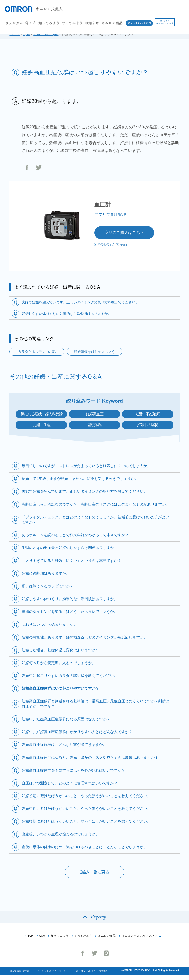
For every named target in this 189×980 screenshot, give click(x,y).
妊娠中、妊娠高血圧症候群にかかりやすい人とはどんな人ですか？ (81, 737)
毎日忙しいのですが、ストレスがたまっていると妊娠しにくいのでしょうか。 (91, 466)
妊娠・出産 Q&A (46, 34)
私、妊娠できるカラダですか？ (49, 591)
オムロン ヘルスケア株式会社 (92, 976)
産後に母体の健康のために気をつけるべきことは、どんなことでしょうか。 (89, 852)
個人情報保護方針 (19, 976)
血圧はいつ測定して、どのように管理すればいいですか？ (73, 788)
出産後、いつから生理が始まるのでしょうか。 (63, 839)
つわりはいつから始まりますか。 (51, 630)
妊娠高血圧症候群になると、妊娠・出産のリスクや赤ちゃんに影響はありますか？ (94, 763)
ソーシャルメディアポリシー (52, 976)
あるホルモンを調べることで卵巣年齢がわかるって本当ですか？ (79, 540)
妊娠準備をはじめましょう (94, 352)
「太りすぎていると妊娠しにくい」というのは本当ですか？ (75, 566)
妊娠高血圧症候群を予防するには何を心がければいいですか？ (77, 775)
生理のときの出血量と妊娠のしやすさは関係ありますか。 (73, 553)
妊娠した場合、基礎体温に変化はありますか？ (63, 655)
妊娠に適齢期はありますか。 (47, 578)
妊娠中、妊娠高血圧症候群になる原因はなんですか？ (69, 724)
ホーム (15, 34)
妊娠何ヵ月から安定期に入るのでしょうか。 (61, 668)
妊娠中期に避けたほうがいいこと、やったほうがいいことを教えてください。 (91, 814)
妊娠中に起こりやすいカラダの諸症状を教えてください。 (73, 681)
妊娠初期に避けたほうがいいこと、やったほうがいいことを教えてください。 (91, 801)
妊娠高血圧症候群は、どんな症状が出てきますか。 (67, 750)
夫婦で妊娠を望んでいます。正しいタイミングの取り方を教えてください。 (80, 302)
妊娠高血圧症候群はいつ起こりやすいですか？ (63, 693)
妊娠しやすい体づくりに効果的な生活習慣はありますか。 (66, 314)
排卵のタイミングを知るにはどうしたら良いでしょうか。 (73, 617)
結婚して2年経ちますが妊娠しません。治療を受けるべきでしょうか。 (84, 479)
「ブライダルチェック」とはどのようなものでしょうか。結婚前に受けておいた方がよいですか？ (94, 525)
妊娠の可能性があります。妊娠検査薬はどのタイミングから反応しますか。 (89, 642)
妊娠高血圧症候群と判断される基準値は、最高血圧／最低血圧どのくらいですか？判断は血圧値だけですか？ (94, 709)
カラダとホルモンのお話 (37, 352)
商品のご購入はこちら (124, 232)
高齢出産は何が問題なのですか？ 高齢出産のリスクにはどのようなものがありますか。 (94, 507)
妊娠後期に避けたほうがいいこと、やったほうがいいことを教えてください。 (91, 826)
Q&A (27, 34)
